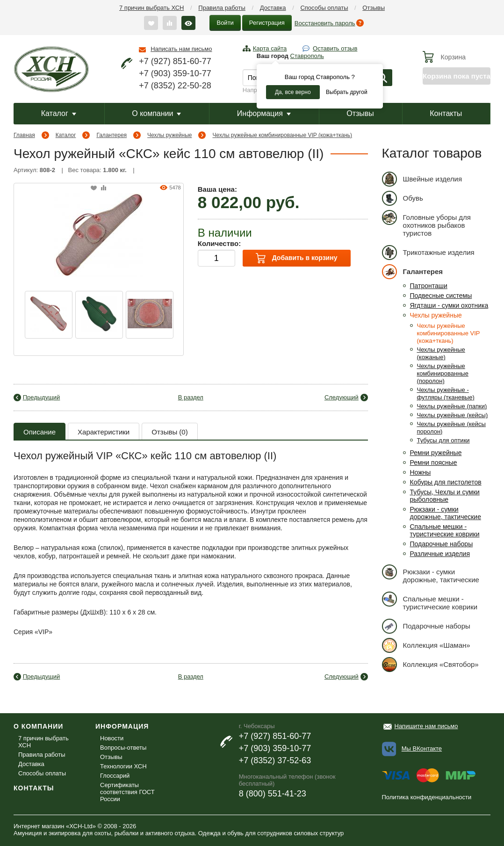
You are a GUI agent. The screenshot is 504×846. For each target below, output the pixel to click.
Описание (40, 432)
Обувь (403, 198)
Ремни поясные (434, 463)
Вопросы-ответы (123, 748)
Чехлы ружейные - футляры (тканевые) (446, 394)
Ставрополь (307, 56)
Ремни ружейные (436, 453)
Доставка (273, 8)
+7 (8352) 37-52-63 (275, 760)
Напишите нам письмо (426, 726)
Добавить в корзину (296, 258)
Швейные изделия (422, 179)
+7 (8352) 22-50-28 (175, 86)
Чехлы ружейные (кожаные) (441, 353)
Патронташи (429, 286)
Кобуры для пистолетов (446, 482)
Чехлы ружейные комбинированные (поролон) (443, 373)
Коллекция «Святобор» (430, 664)
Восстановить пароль (325, 23)
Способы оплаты (324, 8)
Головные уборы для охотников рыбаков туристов (426, 224)
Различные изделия (440, 554)
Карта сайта (270, 48)
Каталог (59, 113)
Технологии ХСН (123, 766)
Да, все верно (293, 92)
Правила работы (222, 8)
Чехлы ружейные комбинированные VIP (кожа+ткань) (283, 135)
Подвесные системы (441, 296)
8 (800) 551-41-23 (273, 794)
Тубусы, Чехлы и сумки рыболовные (445, 496)
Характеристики (104, 432)
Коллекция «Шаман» (426, 645)
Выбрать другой (347, 92)
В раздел (191, 397)
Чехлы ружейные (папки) (452, 406)
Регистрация (267, 23)
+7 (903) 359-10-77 (175, 73)
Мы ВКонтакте (422, 748)
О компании (156, 113)
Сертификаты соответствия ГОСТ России (127, 792)
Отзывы (374, 8)
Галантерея (112, 135)
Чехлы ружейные (169, 135)
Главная (24, 135)
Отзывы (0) (169, 432)
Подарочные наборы (442, 544)
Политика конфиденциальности (427, 797)
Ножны (421, 472)
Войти (225, 23)
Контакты (446, 113)
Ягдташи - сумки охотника (449, 305)
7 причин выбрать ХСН (151, 8)
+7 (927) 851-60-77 (175, 61)
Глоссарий (115, 776)
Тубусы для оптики (443, 440)
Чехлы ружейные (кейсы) (453, 415)
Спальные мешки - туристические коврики (445, 530)
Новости (112, 738)
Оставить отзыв (335, 48)
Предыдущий (42, 397)
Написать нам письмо (181, 49)
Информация (264, 113)
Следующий (342, 397)
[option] (49, 315)
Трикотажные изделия (428, 252)
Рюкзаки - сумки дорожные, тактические (446, 513)
